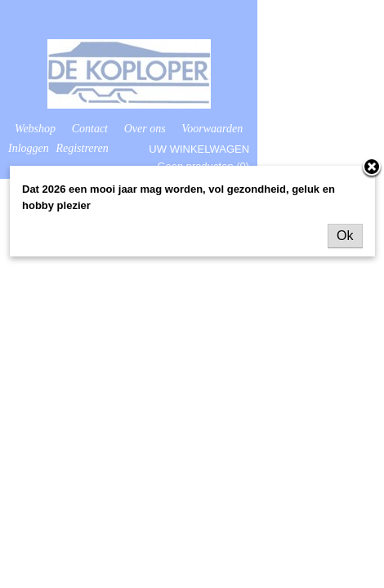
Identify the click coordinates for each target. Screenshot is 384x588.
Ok (345, 236)
